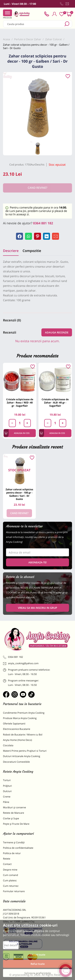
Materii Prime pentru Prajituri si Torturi (25, 751)
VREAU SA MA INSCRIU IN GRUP (37, 608)
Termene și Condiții (14, 842)
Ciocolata (8, 745)
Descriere (11, 251)
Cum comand (10, 875)
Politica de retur (12, 853)
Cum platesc (10, 880)
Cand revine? (19, 513)
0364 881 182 (43, 223)
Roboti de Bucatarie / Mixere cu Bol (23, 735)
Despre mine (10, 870)
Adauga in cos (17, 433)
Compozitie (32, 251)
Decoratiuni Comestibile (16, 762)
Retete (7, 859)
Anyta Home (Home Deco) (17, 740)
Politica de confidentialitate (18, 848)
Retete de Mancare (13, 813)
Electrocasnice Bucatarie (17, 729)
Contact (7, 864)
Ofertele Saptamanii (14, 724)
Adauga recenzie (57, 332)
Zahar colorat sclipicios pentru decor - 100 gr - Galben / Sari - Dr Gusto (19, 494)
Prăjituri (7, 786)
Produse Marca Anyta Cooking (20, 718)
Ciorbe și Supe (11, 818)
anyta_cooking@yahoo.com (21, 663)
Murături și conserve (14, 807)
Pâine (6, 802)
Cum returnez (11, 886)
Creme (7, 797)
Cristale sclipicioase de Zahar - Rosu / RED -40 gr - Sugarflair (20, 403)
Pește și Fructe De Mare (16, 824)
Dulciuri (7, 791)
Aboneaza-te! (38, 562)
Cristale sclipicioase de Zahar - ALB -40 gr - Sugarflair (55, 403)
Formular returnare (14, 891)
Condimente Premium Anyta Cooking (24, 713)
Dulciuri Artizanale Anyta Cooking (22, 756)
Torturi (7, 780)
